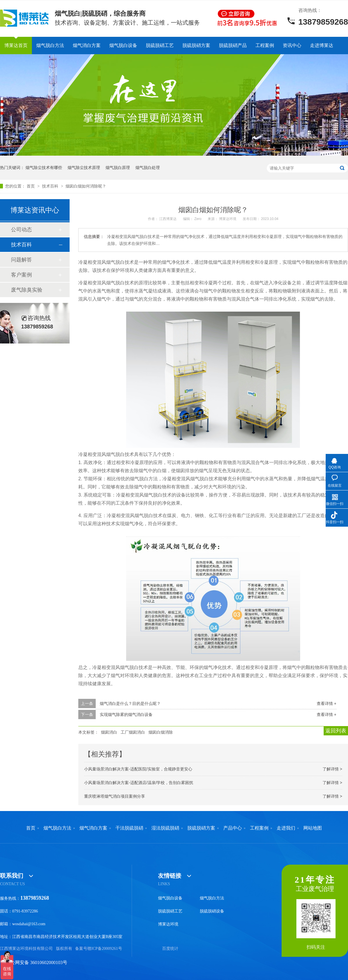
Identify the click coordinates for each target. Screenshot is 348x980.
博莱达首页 (16, 45)
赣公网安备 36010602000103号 (34, 962)
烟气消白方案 (87, 45)
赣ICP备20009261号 (105, 949)
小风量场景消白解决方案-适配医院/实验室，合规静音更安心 (138, 769)
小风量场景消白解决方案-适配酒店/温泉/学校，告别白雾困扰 (139, 783)
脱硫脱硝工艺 (160, 45)
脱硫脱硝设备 (212, 911)
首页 (31, 186)
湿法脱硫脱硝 (165, 828)
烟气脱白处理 (148, 168)
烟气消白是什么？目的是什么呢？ (130, 703)
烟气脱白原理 (118, 168)
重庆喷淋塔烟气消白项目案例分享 (115, 796)
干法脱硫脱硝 (129, 828)
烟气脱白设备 (123, 45)
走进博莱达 (322, 45)
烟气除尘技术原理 (84, 168)
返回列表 (336, 731)
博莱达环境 (168, 924)
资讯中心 (292, 45)
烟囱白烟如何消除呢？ (86, 186)
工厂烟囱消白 (133, 732)
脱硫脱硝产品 (233, 45)
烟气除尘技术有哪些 (44, 168)
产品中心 (233, 828)
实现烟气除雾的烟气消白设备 (126, 714)
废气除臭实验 (27, 290)
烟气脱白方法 (50, 45)
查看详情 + (327, 703)
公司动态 (21, 230)
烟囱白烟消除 (161, 732)
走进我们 (286, 828)
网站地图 (313, 828)
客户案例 (21, 275)
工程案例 (265, 45)
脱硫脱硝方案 (196, 45)
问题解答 (21, 260)
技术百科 (51, 186)
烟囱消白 (109, 732)
